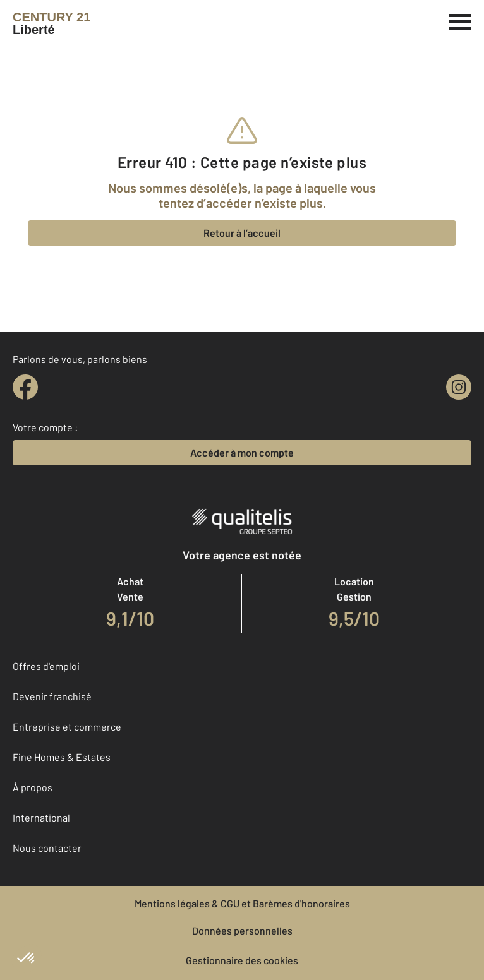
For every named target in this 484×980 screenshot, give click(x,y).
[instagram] (459, 387)
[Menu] (460, 20)
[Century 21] (51, 23)
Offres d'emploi (46, 666)
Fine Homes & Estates (62, 757)
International (41, 817)
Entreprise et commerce (67, 726)
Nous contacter (47, 848)
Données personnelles (242, 930)
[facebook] (25, 387)
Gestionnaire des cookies (242, 960)
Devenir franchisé (52, 696)
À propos (33, 787)
